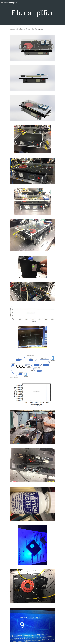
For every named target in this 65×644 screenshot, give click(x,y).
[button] (2, 2)
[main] (32, 13)
